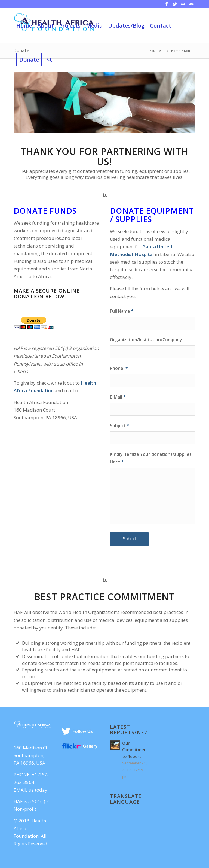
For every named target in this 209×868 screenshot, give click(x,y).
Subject (120, 426)
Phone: (119, 368)
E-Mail (118, 397)
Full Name (122, 311)
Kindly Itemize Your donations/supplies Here (151, 458)
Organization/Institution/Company (146, 340)
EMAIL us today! (31, 790)
